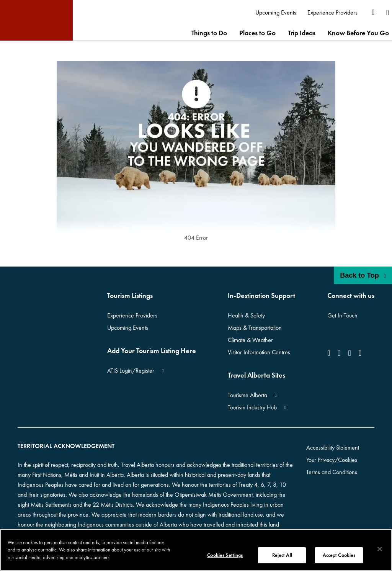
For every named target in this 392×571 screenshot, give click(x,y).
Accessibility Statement (333, 447)
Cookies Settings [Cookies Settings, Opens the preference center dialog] (225, 555)
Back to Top (363, 275)
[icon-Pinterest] (360, 353)
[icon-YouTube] (350, 353)
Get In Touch (342, 315)
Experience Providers (132, 315)
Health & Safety (246, 315)
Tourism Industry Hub (252, 407)
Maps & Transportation (255, 328)
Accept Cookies (339, 555)
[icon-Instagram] (339, 353)
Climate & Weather (250, 340)
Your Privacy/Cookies (332, 460)
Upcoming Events (128, 328)
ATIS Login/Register (131, 371)
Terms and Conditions (332, 472)
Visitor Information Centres (259, 352)
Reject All (282, 555)
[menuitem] (276, 13)
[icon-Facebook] (330, 353)
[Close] (380, 549)
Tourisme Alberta (247, 395)
